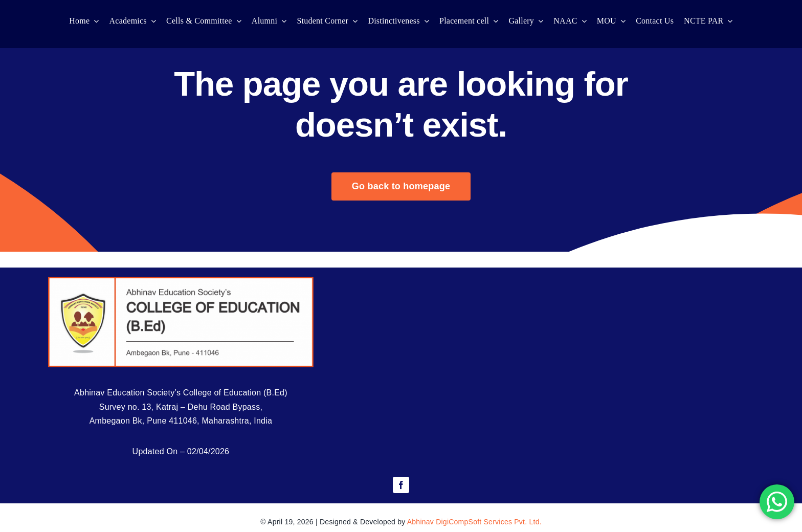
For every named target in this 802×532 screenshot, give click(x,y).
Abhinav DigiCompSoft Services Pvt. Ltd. (474, 522)
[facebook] (401, 485)
